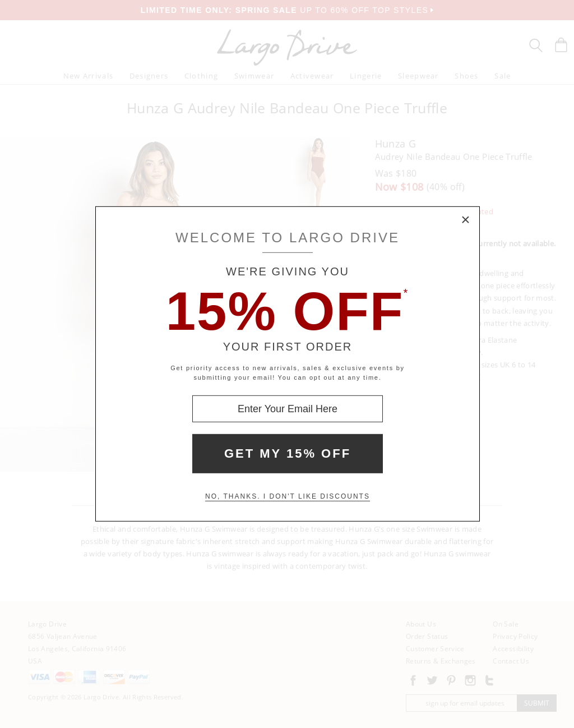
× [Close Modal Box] (466, 220)
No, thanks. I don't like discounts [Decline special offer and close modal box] (288, 496)
